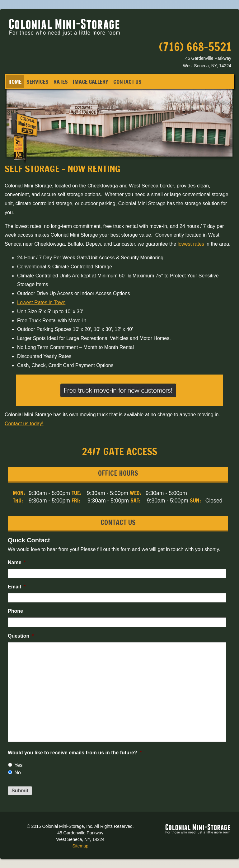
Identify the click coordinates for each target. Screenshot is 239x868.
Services (37, 82)
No (17, 773)
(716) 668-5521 (195, 47)
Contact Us (127, 82)
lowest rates (191, 244)
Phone (15, 611)
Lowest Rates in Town (41, 302)
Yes (18, 765)
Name (17, 562)
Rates (61, 82)
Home (15, 82)
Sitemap (80, 846)
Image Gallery (91, 82)
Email (17, 587)
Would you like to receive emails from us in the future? (75, 753)
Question (21, 636)
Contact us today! (24, 424)
